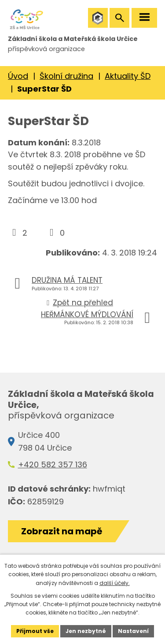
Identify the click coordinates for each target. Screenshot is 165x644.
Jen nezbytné (86, 631)
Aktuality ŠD (128, 76)
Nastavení (133, 631)
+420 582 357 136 (53, 464)
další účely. (115, 583)
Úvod (18, 76)
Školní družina (66, 76)
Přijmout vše (35, 631)
